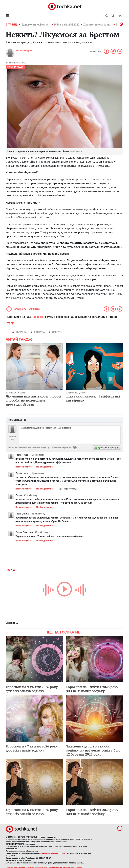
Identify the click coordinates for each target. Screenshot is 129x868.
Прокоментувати (24, 467)
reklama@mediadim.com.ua (53, 853)
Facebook (38, 317)
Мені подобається (45, 467)
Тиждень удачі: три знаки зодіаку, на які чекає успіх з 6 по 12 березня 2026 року (93, 750)
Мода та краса (15, 67)
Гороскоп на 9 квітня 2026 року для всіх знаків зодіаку (32, 689)
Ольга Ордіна (24, 51)
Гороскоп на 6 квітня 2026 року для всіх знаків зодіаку (32, 812)
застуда (39, 332)
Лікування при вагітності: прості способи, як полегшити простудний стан (34, 400)
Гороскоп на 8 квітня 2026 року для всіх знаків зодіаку (92, 689)
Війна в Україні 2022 (67, 25)
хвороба (21, 332)
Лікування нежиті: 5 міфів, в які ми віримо (93, 398)
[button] (113, 16)
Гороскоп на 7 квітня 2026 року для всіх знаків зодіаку (32, 748)
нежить (57, 332)
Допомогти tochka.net (36, 25)
